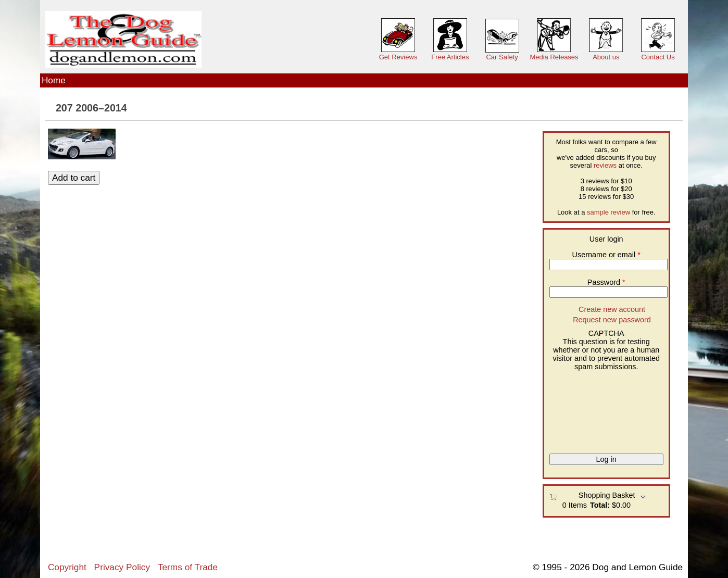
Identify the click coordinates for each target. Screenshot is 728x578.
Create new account (612, 309)
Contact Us (658, 57)
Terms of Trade (188, 567)
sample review (608, 212)
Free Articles (450, 57)
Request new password (612, 320)
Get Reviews (398, 57)
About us (606, 57)
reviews (605, 165)
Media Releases (554, 57)
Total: (600, 505)
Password (606, 282)
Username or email (606, 255)
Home (54, 80)
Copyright (67, 567)
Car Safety (502, 57)
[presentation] (592, 408)
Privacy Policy (122, 567)
